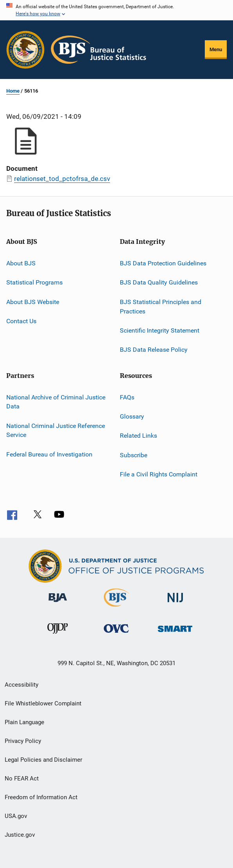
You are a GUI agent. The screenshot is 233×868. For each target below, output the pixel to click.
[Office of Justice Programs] (25, 50)
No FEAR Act (22, 779)
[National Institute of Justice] (175, 604)
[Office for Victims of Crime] (116, 634)
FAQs (127, 397)
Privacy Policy (23, 741)
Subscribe (134, 455)
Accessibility (22, 685)
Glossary (132, 416)
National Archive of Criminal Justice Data (56, 402)
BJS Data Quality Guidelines (159, 282)
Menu (216, 49)
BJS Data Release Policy (154, 350)
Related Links (138, 436)
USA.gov (16, 816)
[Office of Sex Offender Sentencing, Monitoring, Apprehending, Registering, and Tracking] (175, 633)
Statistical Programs (34, 282)
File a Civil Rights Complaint (159, 474)
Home (13, 91)
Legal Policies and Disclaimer (43, 760)
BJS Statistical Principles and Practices (161, 307)
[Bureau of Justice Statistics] (116, 608)
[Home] (98, 50)
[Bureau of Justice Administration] (58, 603)
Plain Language (24, 722)
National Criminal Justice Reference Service (56, 430)
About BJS (21, 263)
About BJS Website (33, 302)
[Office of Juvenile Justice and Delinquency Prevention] (58, 635)
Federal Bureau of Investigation (49, 454)
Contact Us (21, 321)
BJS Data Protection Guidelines (163, 263)
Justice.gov (20, 835)
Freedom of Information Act (41, 797)
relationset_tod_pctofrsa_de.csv (62, 179)
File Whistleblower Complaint (43, 703)
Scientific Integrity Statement (160, 330)
